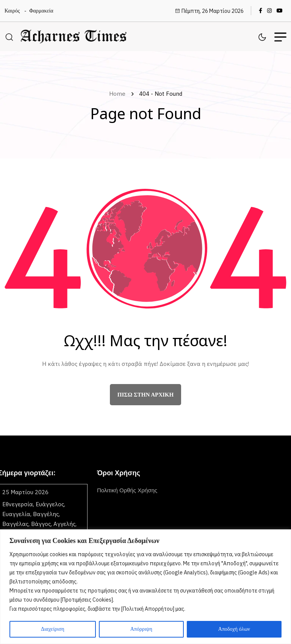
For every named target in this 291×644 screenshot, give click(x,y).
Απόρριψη (141, 629)
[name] (262, 11)
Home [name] (119, 94)
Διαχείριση (53, 629)
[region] (145, 587)
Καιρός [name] (12, 11)
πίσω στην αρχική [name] (145, 395)
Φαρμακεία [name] (41, 11)
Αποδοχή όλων (234, 629)
